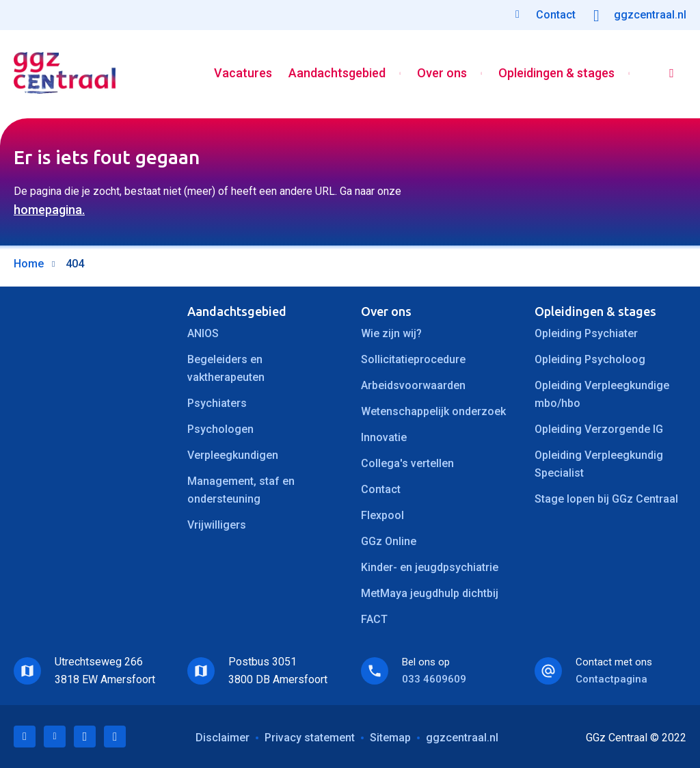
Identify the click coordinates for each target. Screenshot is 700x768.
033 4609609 (434, 679)
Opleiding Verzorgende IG (599, 429)
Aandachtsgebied (336, 74)
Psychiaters (217, 403)
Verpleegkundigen (233, 455)
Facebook (85, 737)
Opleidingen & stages (556, 74)
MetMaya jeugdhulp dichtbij (430, 593)
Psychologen (220, 429)
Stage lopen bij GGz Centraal (606, 499)
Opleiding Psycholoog (590, 359)
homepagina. (49, 210)
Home (29, 264)
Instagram (115, 737)
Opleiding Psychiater (586, 333)
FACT (374, 619)
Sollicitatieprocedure (413, 359)
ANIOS (203, 333)
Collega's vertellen (407, 463)
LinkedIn (25, 737)
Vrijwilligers (217, 525)
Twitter (55, 737)
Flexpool (382, 515)
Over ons (441, 74)
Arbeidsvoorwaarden (413, 385)
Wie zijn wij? (391, 333)
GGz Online (389, 541)
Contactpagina (611, 679)
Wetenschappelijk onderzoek (433, 411)
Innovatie (384, 437)
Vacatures (242, 74)
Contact (381, 489)
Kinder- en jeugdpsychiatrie (430, 567)
